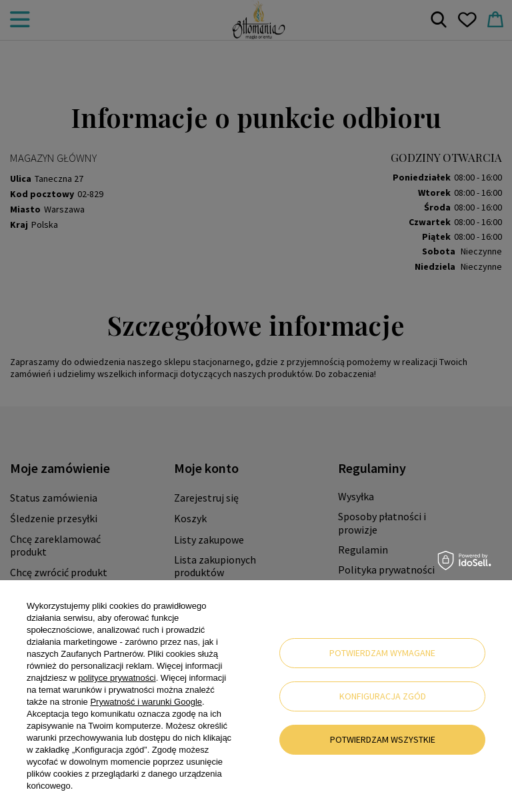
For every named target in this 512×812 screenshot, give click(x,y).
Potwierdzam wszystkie (383, 739)
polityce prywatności (117, 678)
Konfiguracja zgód (383, 696)
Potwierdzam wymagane (382, 653)
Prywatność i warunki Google (146, 702)
